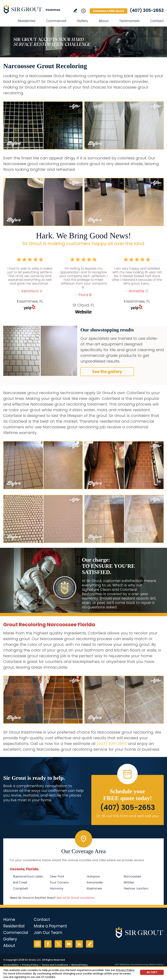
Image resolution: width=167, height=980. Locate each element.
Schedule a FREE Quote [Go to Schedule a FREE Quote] (109, 11)
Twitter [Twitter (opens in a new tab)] (58, 944)
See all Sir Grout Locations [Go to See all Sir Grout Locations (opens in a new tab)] (75, 898)
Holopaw (93, 876)
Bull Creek (20, 882)
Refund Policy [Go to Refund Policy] (80, 965)
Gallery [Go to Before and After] (82, 21)
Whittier (129, 882)
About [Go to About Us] (104, 21)
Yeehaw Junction (136, 888)
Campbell (20, 888)
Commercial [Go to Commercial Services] (56, 21)
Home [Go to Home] (9, 920)
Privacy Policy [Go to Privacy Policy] (30, 965)
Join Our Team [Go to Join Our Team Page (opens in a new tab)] (48, 933)
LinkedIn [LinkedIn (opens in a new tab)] (79, 944)
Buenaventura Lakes (28, 876)
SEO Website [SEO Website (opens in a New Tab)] (122, 965)
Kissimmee (94, 888)
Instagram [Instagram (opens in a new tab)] (37, 944)
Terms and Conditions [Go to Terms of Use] (55, 965)
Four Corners (59, 882)
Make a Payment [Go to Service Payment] (50, 926)
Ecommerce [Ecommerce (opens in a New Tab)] (138, 965)
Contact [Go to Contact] (157, 21)
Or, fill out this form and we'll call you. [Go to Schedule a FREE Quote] (128, 816)
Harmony (57, 888)
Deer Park (57, 876)
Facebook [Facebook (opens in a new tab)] (48, 944)
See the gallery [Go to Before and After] (107, 372)
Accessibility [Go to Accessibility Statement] (11, 965)
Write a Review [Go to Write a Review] (75, 10)
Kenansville (95, 882)
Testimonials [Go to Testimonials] (129, 21)
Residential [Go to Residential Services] (27, 21)
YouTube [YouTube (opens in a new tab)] (69, 944)
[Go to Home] (33, 9)
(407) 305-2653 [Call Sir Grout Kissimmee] (147, 10)
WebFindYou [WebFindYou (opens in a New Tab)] (156, 965)
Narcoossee (132, 876)
